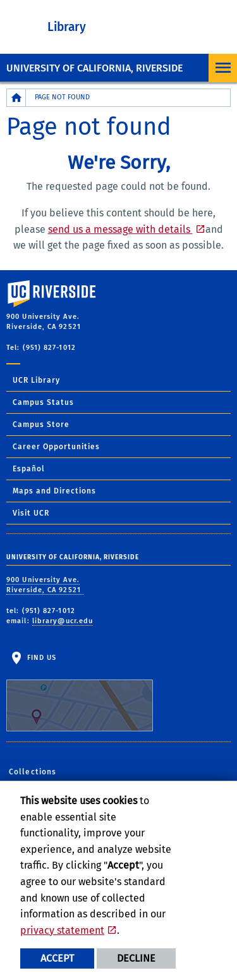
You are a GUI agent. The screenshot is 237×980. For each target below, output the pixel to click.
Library (67, 27)
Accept (57, 958)
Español (29, 469)
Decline (136, 958)
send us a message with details (120, 229)
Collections (33, 772)
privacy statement (62, 930)
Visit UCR (31, 513)
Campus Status (43, 402)
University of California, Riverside (94, 68)
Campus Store (41, 425)
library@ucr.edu (63, 621)
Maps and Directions (54, 491)
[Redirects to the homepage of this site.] (16, 98)
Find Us (80, 693)
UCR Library (36, 380)
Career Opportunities (56, 447)
